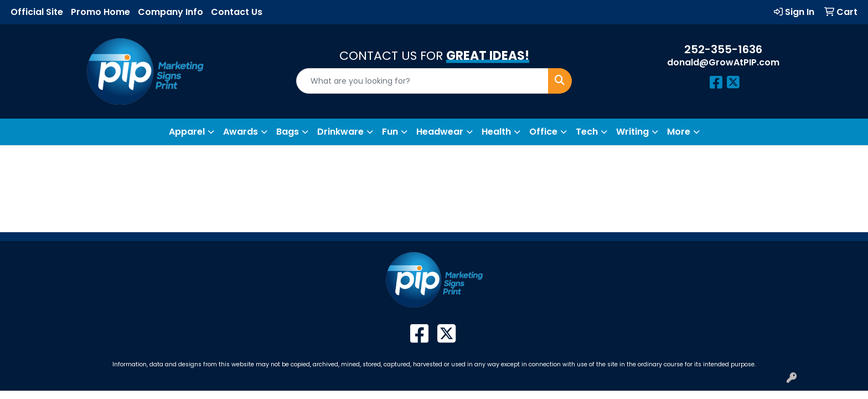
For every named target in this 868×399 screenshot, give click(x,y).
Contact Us (237, 12)
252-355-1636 (723, 49)
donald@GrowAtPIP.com (723, 62)
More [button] (679, 132)
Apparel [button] (187, 132)
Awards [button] (241, 132)
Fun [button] (390, 132)
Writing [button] (632, 132)
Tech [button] (587, 132)
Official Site (37, 12)
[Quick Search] (423, 81)
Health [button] (496, 132)
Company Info (170, 12)
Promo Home (100, 12)
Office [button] (543, 132)
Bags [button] (288, 132)
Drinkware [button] (340, 132)
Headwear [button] (440, 132)
